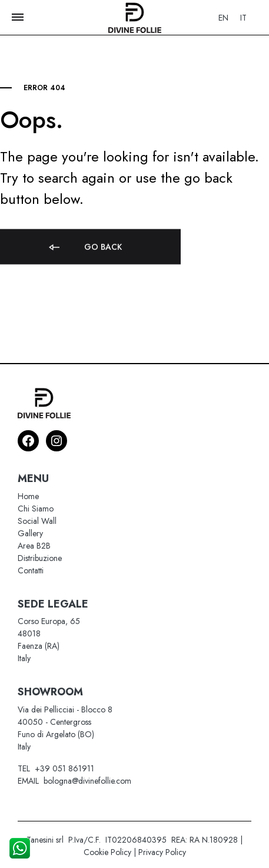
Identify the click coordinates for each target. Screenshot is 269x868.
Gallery (30, 533)
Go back (84, 253)
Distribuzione (40, 558)
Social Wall (37, 521)
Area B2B (34, 546)
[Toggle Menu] (18, 17)
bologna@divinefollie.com (87, 781)
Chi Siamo (36, 509)
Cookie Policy (107, 852)
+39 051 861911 (64, 768)
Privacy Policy (162, 852)
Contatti (31, 570)
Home (28, 496)
